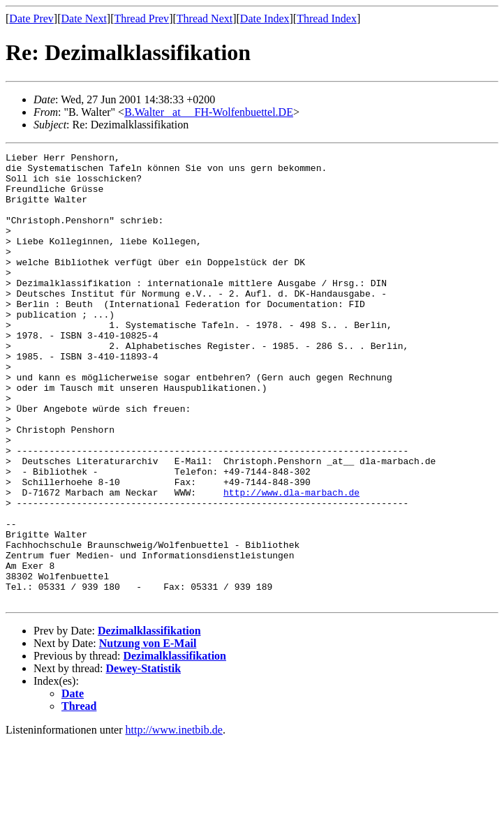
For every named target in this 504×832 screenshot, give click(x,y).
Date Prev (31, 18)
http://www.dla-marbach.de (291, 561)
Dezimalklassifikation (149, 721)
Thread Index (327, 18)
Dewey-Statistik (144, 758)
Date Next (84, 18)
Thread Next (205, 18)
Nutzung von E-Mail (148, 733)
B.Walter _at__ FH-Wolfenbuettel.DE (209, 112)
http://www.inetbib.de (174, 820)
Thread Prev (141, 18)
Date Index (265, 18)
